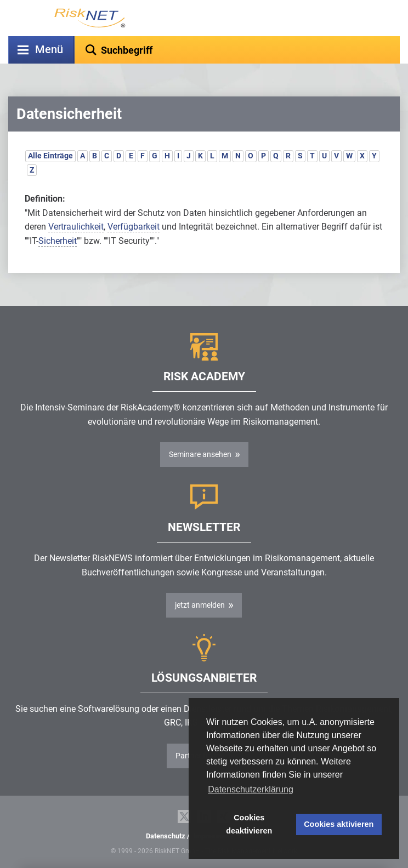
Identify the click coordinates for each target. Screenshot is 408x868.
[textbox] (237, 50)
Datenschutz (166, 836)
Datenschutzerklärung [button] (251, 789)
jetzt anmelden (200, 605)
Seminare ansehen (200, 454)
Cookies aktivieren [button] (339, 824)
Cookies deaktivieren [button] (249, 824)
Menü (49, 50)
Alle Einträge (50, 156)
